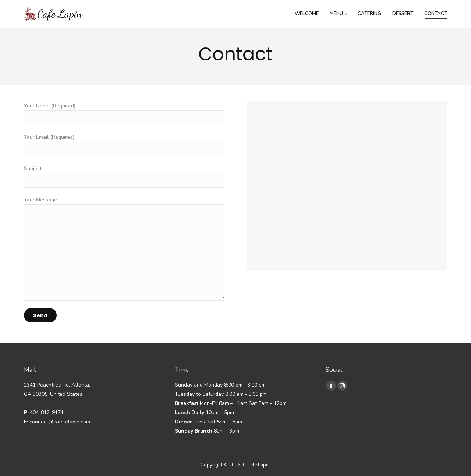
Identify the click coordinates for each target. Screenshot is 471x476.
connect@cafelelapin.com (60, 422)
